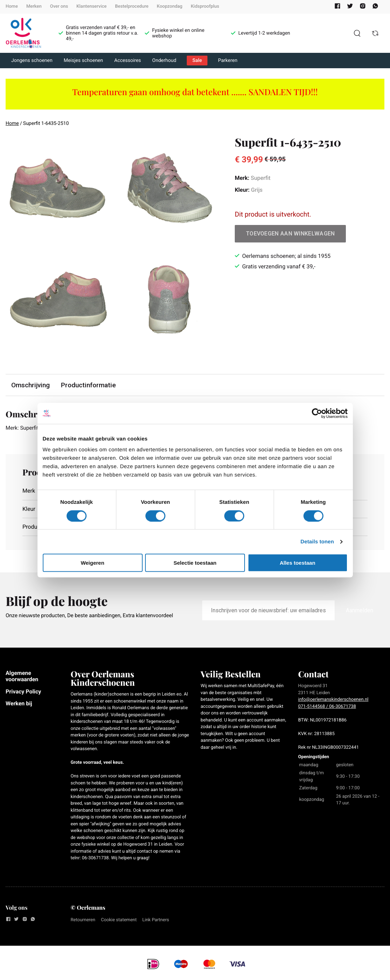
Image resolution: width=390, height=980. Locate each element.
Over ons (59, 6)
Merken (34, 6)
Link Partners (156, 921)
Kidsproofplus (205, 6)
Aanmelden (360, 611)
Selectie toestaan (195, 563)
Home (12, 6)
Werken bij (19, 704)
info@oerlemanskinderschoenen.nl (333, 700)
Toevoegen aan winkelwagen (290, 234)
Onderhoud (164, 61)
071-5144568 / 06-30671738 (327, 707)
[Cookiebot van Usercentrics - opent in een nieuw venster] (317, 413)
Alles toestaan (297, 563)
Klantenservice (91, 6)
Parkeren (228, 61)
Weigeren (92, 563)
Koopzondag (170, 6)
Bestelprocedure (132, 6)
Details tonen (317, 541)
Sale (197, 61)
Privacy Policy (23, 692)
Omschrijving (31, 385)
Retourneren (83, 921)
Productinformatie (89, 385)
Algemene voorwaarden (22, 677)
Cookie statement (119, 921)
